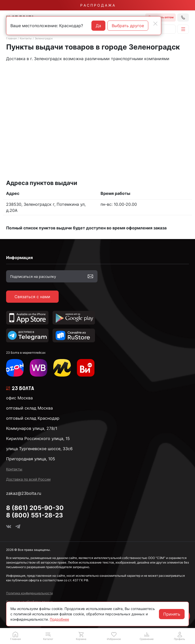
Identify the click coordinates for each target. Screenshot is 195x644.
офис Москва (19, 398)
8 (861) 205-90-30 (35, 508)
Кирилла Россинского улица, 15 (38, 438)
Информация (19, 258)
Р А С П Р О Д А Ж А (97, 5)
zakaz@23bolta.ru (24, 493)
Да (98, 26)
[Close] (155, 24)
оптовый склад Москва (29, 408)
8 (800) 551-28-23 (35, 515)
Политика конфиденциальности (29, 593)
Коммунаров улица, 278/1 (32, 428)
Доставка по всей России (28, 479)
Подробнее (59, 619)
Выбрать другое (128, 26)
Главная (11, 38)
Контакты (26, 38)
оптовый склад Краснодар (33, 418)
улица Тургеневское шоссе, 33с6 (39, 449)
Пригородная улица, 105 (31, 459)
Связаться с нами (32, 297)
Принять (172, 614)
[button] (48, 636)
